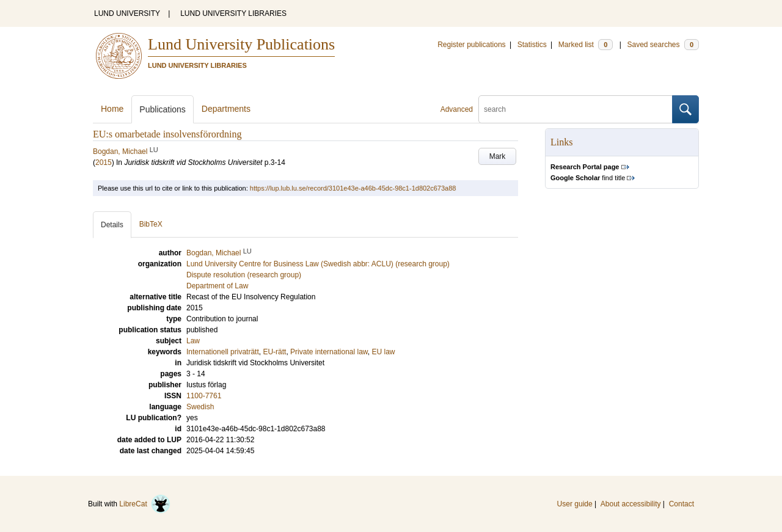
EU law (384, 352)
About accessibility (631, 504)
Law (193, 341)
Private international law (329, 352)
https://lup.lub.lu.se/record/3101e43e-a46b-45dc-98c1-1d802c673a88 (353, 188)
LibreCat (145, 504)
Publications (163, 109)
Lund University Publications (241, 44)
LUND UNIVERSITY (127, 13)
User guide (575, 504)
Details (112, 225)
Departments (226, 109)
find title (588, 178)
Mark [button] (498, 156)
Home (112, 109)
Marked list (586, 45)
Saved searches (663, 45)
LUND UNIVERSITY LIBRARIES (233, 13)
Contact (682, 504)
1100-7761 (204, 396)
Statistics (532, 45)
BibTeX (151, 224)
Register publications (471, 45)
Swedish (200, 407)
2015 (104, 162)
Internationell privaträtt (223, 352)
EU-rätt (274, 352)
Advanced (457, 109)
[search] (576, 109)
